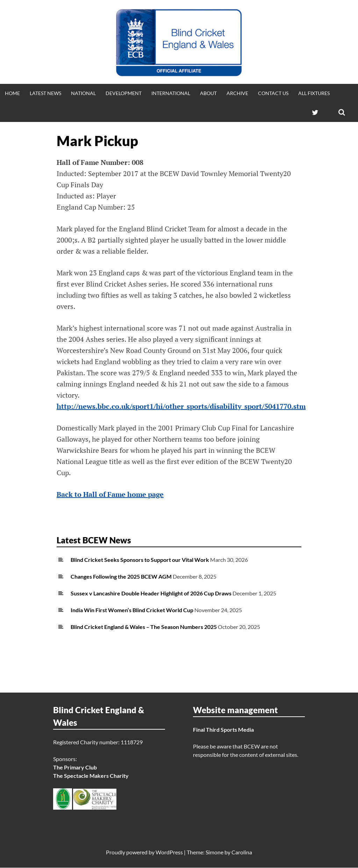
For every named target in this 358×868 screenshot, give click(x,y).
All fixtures (314, 93)
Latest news (45, 93)
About (208, 93)
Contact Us (273, 93)
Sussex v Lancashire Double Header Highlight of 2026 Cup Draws (151, 593)
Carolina (242, 852)
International (171, 93)
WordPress (169, 852)
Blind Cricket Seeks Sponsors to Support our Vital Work (140, 560)
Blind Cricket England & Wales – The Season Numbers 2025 (144, 627)
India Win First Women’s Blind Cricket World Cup (132, 610)
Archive (237, 93)
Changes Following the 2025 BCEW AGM (121, 576)
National (83, 93)
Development (124, 93)
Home (12, 93)
